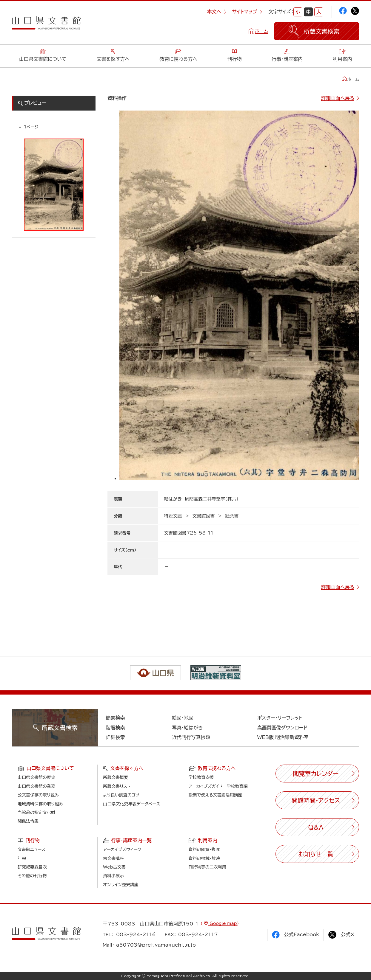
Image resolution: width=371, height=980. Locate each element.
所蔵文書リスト (117, 786)
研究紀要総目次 (32, 867)
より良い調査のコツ (121, 795)
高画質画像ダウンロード (283, 728)
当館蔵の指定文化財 (36, 813)
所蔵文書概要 (116, 777)
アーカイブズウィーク (122, 849)
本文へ (217, 12)
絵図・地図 (183, 718)
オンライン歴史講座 (121, 885)
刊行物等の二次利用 (207, 867)
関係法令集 (28, 821)
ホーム (262, 31)
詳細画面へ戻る (338, 98)
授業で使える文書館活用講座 (215, 795)
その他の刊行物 (32, 876)
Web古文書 (114, 867)
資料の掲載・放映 (204, 858)
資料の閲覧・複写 (204, 849)
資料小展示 (113, 876)
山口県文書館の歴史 (36, 777)
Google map (222, 923)
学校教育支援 (201, 777)
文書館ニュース (31, 849)
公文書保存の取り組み (38, 795)
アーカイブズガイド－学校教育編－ (220, 786)
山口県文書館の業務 (36, 786)
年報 (22, 858)
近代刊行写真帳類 (191, 737)
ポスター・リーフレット (280, 718)
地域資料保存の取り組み (40, 804)
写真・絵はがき (187, 728)
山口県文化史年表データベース (132, 804)
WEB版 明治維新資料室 (283, 737)
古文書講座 (113, 858)
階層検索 (115, 728)
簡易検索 (115, 718)
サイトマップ (247, 12)
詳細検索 (115, 737)
